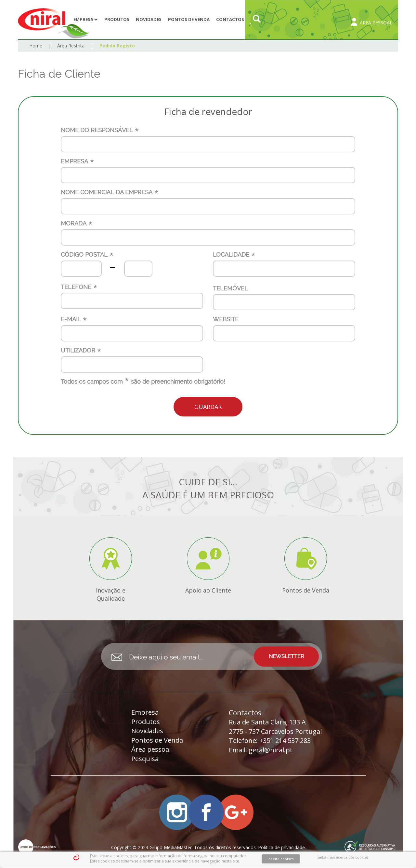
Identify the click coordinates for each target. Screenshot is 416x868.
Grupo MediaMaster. (171, 847)
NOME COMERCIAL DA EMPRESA (107, 192)
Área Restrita (71, 46)
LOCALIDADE (231, 255)
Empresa (86, 19)
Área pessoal (151, 749)
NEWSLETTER (286, 656)
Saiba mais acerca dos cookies (343, 857)
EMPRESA (74, 161)
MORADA (74, 223)
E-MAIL (71, 319)
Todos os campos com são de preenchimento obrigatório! (143, 382)
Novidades (149, 19)
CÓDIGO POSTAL (84, 255)
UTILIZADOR (78, 350)
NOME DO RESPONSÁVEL (97, 130)
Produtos (117, 19)
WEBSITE (226, 319)
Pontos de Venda (189, 19)
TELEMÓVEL (230, 288)
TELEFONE (76, 287)
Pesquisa (145, 759)
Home (36, 46)
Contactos (230, 19)
